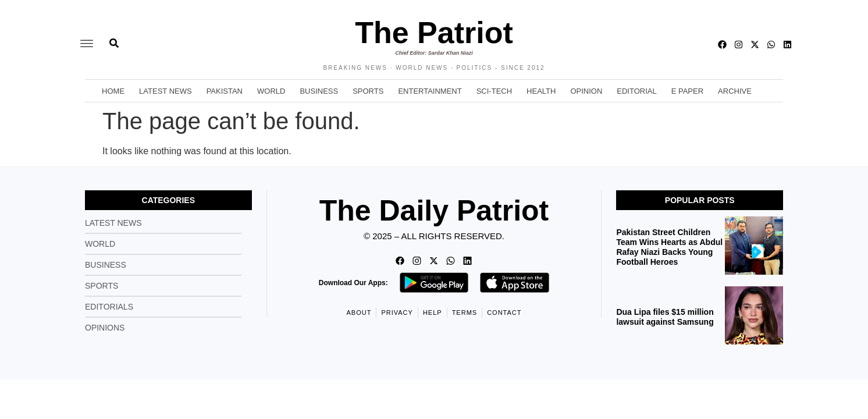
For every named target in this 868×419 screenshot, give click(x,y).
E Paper (687, 91)
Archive (735, 91)
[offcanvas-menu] (87, 44)
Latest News (166, 91)
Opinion (586, 91)
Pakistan (225, 91)
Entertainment (430, 91)
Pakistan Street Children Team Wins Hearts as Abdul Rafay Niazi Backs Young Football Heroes (669, 247)
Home (113, 91)
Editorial (636, 91)
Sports (368, 91)
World (271, 91)
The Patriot (434, 33)
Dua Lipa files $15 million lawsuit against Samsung (665, 317)
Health (541, 91)
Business (319, 91)
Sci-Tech (494, 91)
